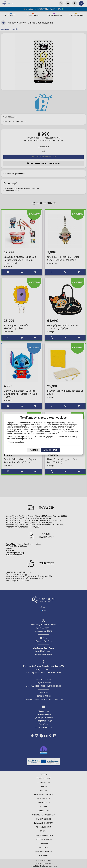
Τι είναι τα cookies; (16, 442)
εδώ (74, 436)
